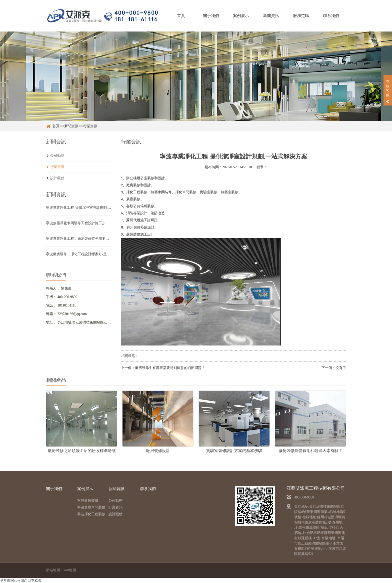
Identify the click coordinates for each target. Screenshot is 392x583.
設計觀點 (57, 178)
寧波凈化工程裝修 (91, 514)
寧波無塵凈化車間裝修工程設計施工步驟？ (79, 223)
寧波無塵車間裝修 (91, 507)
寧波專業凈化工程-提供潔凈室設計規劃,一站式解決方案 (79, 208)
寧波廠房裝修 (88, 501)
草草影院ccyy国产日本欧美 (21, 580)
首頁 (181, 16)
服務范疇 (301, 16)
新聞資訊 (271, 16)
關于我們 (211, 16)
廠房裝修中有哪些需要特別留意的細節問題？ (170, 368)
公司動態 (57, 156)
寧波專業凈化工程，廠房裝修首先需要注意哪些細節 (79, 239)
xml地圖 (70, 570)
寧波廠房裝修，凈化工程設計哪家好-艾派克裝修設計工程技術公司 (79, 254)
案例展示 (241, 16)
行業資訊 (90, 126)
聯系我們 (331, 16)
